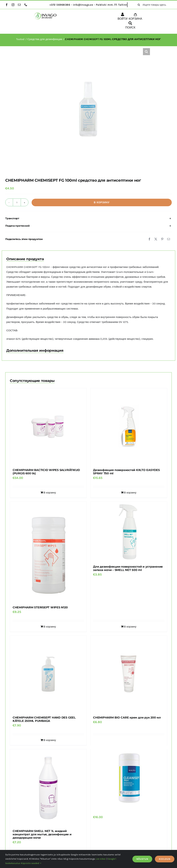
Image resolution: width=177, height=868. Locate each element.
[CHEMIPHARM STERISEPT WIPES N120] (48, 552)
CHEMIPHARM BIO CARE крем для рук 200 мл (127, 718)
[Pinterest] (162, 239)
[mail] (19, 5)
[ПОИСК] (130, 26)
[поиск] (139, 5)
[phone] (26, 5)
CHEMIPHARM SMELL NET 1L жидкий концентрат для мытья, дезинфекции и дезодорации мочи (42, 834)
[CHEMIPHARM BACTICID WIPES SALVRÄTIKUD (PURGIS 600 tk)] (48, 427)
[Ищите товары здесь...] (153, 5)
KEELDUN (165, 859)
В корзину (102, 202)
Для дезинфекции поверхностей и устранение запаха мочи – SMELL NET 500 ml (128, 568)
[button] (146, 52)
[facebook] (7, 5)
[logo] (45, 14)
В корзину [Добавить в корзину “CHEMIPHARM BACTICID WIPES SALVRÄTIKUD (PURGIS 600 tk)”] (50, 493)
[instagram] (13, 5)
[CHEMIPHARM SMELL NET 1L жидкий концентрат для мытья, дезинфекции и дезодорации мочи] (48, 788)
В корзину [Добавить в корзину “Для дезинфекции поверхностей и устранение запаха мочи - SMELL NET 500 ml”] (130, 627)
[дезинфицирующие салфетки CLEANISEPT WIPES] (129, 777)
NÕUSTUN (142, 859)
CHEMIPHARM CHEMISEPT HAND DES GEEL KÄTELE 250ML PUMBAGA (44, 719)
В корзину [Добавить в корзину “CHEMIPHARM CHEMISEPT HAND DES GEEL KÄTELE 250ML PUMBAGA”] (50, 740)
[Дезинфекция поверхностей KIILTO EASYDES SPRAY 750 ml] (129, 427)
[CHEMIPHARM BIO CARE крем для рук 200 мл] (129, 674)
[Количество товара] (17, 202)
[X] (156, 239)
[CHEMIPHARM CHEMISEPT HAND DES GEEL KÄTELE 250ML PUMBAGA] (48, 674)
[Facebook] (149, 239)
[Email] (169, 239)
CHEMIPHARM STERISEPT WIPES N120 (40, 607)
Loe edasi (101, 859)
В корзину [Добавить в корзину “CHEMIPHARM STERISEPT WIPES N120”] (50, 627)
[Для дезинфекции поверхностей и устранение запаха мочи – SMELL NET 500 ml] (129, 532)
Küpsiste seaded (31, 863)
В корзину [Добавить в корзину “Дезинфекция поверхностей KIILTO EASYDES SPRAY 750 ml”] (130, 493)
